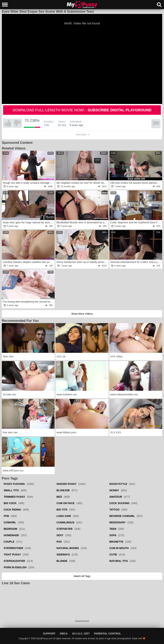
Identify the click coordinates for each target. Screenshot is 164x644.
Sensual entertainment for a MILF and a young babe (136, 262)
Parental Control (107, 634)
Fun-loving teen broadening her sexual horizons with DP (28, 302)
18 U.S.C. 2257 (81, 634)
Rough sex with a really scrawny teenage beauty (28, 183)
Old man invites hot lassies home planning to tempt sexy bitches (136, 183)
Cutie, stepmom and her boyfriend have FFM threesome (136, 222)
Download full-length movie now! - (82, 110)
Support (49, 634)
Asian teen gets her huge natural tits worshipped (28, 222)
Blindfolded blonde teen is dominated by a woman (82, 222)
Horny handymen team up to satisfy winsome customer (82, 262)
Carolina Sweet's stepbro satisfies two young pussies (28, 262)
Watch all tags (82, 576)
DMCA (64, 634)
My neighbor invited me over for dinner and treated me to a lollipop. (82, 183)
